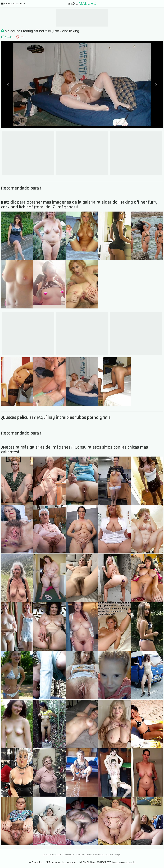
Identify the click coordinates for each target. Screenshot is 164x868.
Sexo (82, 3)
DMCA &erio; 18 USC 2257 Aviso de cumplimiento (108, 862)
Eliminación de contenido (61, 862)
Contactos (36, 862)
